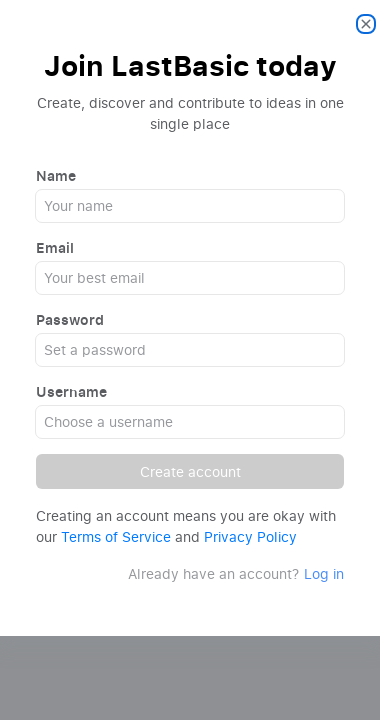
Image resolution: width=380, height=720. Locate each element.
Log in (324, 573)
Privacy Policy (250, 536)
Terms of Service (116, 536)
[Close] (366, 24)
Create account (190, 471)
